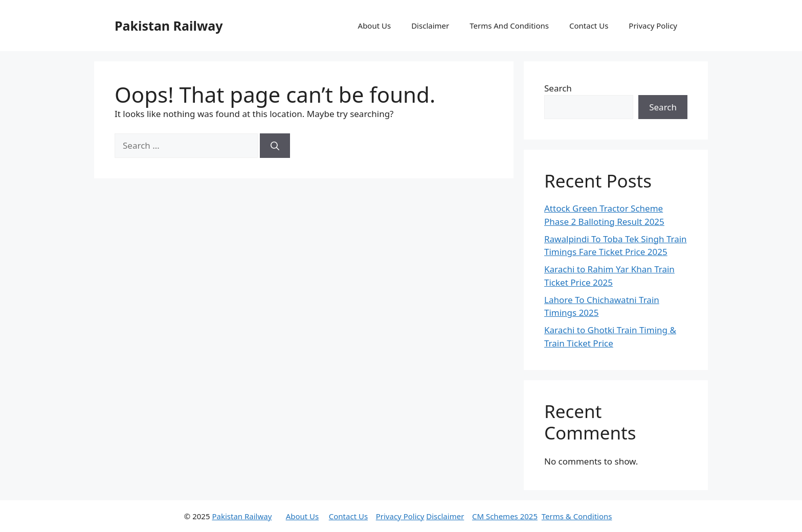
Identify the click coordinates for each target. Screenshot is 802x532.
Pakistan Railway (169, 26)
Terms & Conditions (577, 516)
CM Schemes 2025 (505, 516)
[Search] (275, 146)
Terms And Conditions (509, 26)
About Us (375, 26)
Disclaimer (430, 26)
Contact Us (589, 26)
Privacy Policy (653, 26)
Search (558, 88)
